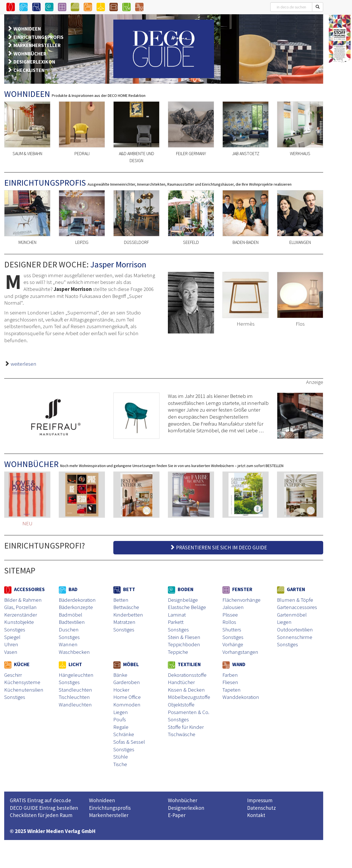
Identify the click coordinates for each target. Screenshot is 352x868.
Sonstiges (15, 629)
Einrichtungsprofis (110, 808)
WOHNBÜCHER (30, 54)
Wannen (68, 644)
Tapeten (232, 690)
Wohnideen (102, 800)
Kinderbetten (128, 615)
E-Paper (177, 815)
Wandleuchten (75, 704)
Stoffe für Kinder (186, 727)
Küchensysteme (22, 682)
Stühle (121, 757)
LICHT (70, 664)
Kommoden (127, 704)
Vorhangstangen (240, 652)
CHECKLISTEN (29, 70)
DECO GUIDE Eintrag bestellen (44, 808)
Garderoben (127, 682)
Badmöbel (71, 615)
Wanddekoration (241, 697)
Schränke (124, 734)
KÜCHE (17, 664)
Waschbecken (74, 652)
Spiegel (12, 637)
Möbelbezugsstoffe (189, 697)
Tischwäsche (182, 734)
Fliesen (230, 682)
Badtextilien (72, 622)
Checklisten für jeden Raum (41, 815)
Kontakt (256, 815)
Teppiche (178, 652)
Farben (230, 675)
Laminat (177, 615)
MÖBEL (126, 664)
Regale (121, 727)
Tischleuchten (74, 697)
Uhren (11, 644)
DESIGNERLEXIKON (34, 62)
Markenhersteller (109, 815)
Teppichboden (184, 644)
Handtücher (181, 682)
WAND (234, 664)
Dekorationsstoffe (187, 675)
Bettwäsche (126, 607)
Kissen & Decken (186, 690)
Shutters (232, 629)
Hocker (121, 690)
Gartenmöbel (292, 615)
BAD (68, 589)
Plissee (230, 615)
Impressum (260, 800)
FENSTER (237, 589)
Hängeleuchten (76, 675)
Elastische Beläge (187, 607)
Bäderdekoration (77, 600)
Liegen (284, 622)
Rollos (229, 622)
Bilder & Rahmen (23, 600)
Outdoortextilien (295, 629)
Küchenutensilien (24, 690)
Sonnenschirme (295, 637)
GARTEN (291, 589)
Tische (120, 764)
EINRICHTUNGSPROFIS (38, 37)
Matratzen (124, 622)
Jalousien (233, 607)
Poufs (120, 719)
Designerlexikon (186, 808)
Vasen (11, 652)
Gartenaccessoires (297, 607)
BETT (124, 589)
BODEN (181, 589)
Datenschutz (261, 808)
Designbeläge (183, 600)
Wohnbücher (183, 800)
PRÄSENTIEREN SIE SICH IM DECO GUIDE (218, 547)
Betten (121, 600)
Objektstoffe (181, 704)
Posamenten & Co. (189, 712)
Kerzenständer (21, 615)
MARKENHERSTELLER (37, 45)
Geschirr (13, 675)
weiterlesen (24, 364)
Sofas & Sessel (129, 742)
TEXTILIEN (184, 664)
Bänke (120, 675)
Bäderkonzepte (76, 607)
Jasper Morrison (118, 264)
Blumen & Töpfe (295, 600)
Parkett (176, 622)
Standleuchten (75, 690)
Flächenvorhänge (241, 600)
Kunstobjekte (19, 622)
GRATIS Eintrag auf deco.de (40, 800)
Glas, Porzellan (20, 607)
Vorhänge (233, 644)
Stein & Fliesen (184, 637)
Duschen (69, 629)
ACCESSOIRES (24, 589)
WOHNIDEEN (27, 29)
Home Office (127, 697)
